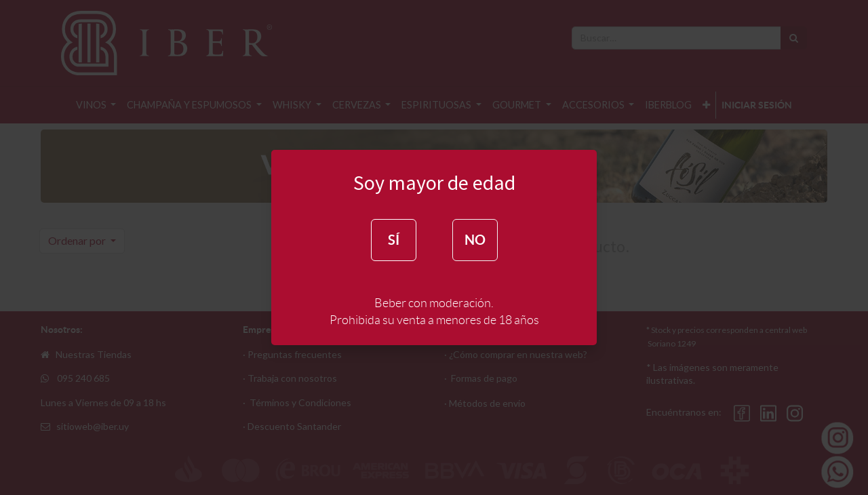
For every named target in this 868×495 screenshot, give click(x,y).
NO (475, 240)
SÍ (394, 240)
